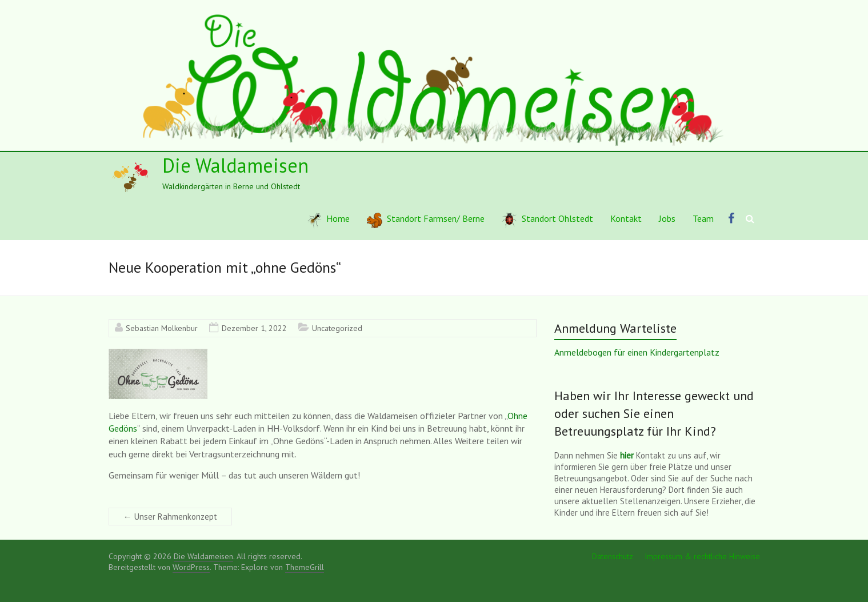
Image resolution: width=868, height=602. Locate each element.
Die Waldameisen (235, 165)
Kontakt (626, 218)
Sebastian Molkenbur (162, 328)
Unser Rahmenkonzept (170, 517)
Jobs (667, 218)
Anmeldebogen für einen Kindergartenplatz (637, 352)
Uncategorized (337, 328)
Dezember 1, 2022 (254, 328)
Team (703, 218)
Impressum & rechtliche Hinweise (702, 556)
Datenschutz (613, 556)
